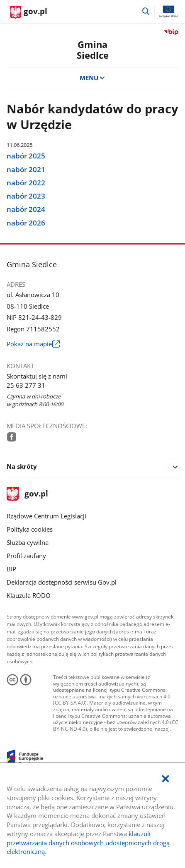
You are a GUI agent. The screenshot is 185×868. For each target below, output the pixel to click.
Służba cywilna (28, 543)
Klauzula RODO (29, 596)
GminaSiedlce (93, 50)
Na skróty (22, 466)
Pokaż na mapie (33, 344)
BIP (11, 569)
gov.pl (27, 494)
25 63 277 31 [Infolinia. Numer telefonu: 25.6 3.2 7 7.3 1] (26, 385)
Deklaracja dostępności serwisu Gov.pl (62, 582)
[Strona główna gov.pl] (29, 12)
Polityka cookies (30, 529)
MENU (93, 78)
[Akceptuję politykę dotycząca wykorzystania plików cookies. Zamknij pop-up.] (165, 779)
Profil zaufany (26, 556)
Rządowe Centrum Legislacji (46, 516)
